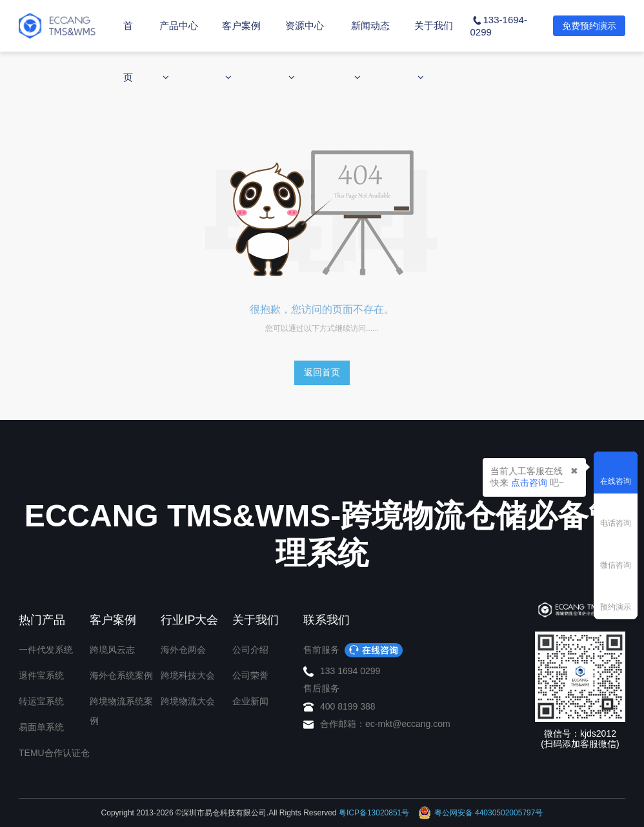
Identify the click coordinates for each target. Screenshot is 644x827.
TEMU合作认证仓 (54, 753)
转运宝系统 (41, 701)
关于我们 (434, 51)
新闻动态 (370, 51)
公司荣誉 (250, 675)
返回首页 (322, 372)
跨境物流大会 (188, 701)
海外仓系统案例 (121, 675)
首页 (128, 51)
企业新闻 (250, 701)
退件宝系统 (41, 675)
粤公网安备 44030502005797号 (481, 813)
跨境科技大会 (188, 675)
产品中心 (179, 51)
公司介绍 (250, 650)
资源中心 (305, 51)
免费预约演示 (589, 26)
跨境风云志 (112, 650)
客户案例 (241, 51)
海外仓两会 (183, 650)
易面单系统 (41, 727)
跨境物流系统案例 (121, 711)
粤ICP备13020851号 (374, 813)
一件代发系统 (46, 650)
